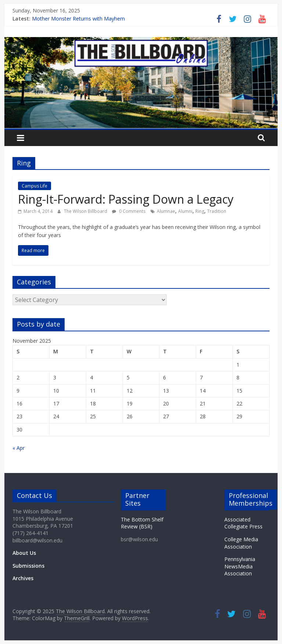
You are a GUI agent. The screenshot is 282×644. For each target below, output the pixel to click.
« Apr (19, 448)
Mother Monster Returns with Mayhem (78, 19)
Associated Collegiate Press (243, 523)
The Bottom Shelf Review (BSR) (142, 523)
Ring (200, 211)
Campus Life (35, 186)
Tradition (217, 211)
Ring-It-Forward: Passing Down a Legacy (126, 199)
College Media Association (241, 543)
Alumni (185, 211)
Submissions (28, 566)
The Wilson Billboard (86, 211)
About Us (24, 553)
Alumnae (166, 211)
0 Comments (129, 211)
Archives (23, 578)
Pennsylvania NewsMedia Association (240, 566)
